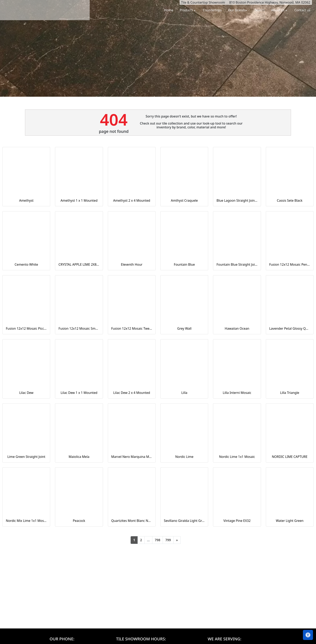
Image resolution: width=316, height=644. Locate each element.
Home (169, 10)
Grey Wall (184, 328)
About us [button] (278, 10)
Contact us (302, 10)
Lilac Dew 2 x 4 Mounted (132, 393)
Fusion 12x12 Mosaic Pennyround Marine (290, 264)
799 (168, 540)
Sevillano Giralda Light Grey (184, 521)
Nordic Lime (184, 457)
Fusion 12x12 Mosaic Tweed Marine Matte (132, 328)
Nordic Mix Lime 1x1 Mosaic (26, 521)
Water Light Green (290, 521)
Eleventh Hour (132, 264)
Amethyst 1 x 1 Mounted (79, 200)
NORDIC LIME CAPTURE (290, 457)
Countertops (212, 10)
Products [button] (187, 10)
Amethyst (26, 200)
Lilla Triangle (290, 393)
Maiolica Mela (79, 457)
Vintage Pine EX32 (237, 521)
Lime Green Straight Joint (26, 457)
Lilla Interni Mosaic (237, 393)
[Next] (177, 540)
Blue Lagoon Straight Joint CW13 (237, 200)
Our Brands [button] (237, 10)
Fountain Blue (184, 264)
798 (157, 540)
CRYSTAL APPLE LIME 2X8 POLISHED (79, 264)
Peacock (79, 521)
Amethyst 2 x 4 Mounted (132, 200)
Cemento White (26, 264)
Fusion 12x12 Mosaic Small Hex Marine (79, 328)
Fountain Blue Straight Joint (237, 264)
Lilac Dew (26, 393)
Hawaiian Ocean (237, 328)
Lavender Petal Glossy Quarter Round (290, 328)
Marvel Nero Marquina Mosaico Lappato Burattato (132, 457)
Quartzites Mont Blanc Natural (132, 521)
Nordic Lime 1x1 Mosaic (237, 457)
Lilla (184, 393)
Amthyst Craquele (184, 200)
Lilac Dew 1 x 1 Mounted (79, 393)
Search (259, 10)
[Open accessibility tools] (308, 635)
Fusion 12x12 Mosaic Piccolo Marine (26, 328)
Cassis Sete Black (290, 200)
